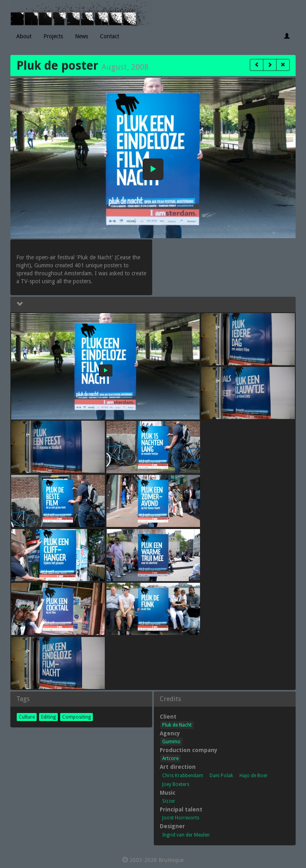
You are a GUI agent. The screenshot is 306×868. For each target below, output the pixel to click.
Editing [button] (48, 717)
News (81, 36)
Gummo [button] (171, 742)
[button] (257, 65)
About (24, 36)
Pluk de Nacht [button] (177, 725)
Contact (110, 36)
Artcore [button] (170, 758)
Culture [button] (27, 717)
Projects (53, 36)
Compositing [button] (76, 717)
